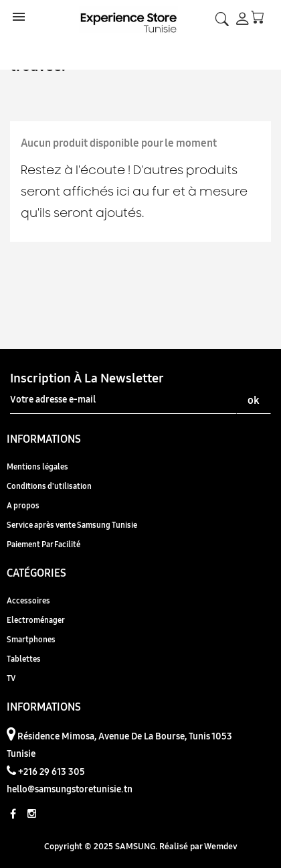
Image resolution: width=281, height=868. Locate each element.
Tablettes (24, 659)
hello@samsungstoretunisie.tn (70, 789)
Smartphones (31, 639)
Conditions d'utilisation (49, 486)
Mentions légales (37, 466)
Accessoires (28, 600)
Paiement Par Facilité (43, 544)
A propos (23, 505)
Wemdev (221, 846)
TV (11, 678)
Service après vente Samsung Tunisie (72, 525)
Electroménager (36, 620)
